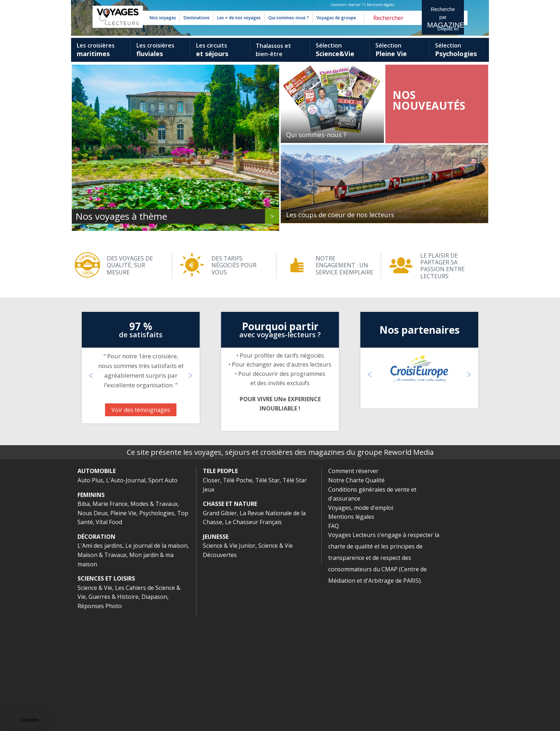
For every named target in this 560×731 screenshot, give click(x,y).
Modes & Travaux (154, 618)
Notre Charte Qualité (356, 595)
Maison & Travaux (102, 670)
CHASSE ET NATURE (230, 618)
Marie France (110, 618)
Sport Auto (163, 595)
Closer (211, 595)
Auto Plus (90, 595)
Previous (80, 75)
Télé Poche (238, 595)
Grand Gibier (220, 628)
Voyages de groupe (336, 18)
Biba (84, 618)
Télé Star (267, 595)
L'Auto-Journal (126, 595)
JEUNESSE (216, 651)
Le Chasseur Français (253, 637)
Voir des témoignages (141, 524)
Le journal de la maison (156, 660)
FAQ (334, 641)
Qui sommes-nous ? (289, 18)
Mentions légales (381, 5)
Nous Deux (92, 628)
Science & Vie (95, 702)
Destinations (197, 18)
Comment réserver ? (347, 5)
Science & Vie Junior (229, 660)
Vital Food (109, 637)
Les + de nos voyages (239, 18)
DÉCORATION (96, 651)
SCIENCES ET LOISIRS (106, 693)
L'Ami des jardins (100, 660)
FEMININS (91, 610)
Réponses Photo (100, 721)
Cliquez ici (448, 29)
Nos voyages (163, 18)
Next (480, 75)
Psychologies (157, 628)
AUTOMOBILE (97, 586)
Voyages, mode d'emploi (361, 622)
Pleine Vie (123, 628)
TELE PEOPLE (220, 586)
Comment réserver (353, 586)
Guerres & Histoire (114, 711)
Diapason (154, 711)
